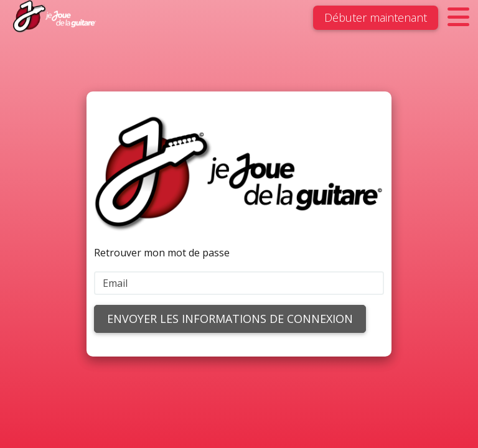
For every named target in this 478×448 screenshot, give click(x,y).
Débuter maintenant (376, 17)
